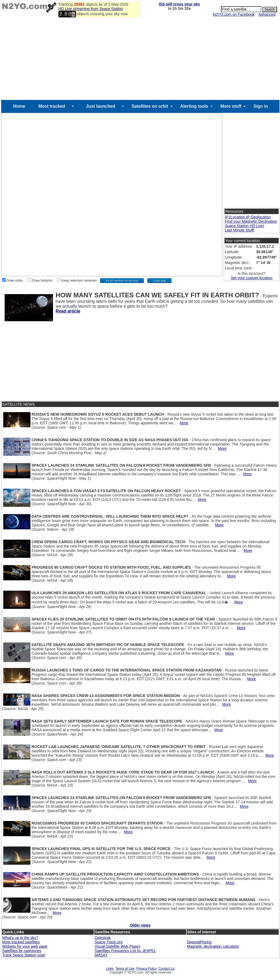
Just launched (101, 106)
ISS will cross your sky (179, 4)
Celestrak (103, 938)
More (184, 423)
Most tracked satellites (21, 942)
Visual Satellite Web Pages (117, 946)
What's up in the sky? (20, 938)
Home (19, 106)
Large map (159, 281)
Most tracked (52, 106)
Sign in (261, 106)
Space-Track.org (109, 942)
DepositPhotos (199, 942)
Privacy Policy (147, 969)
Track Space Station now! (24, 955)
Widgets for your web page (25, 946)
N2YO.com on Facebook (234, 14)
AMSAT (101, 955)
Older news (140, 925)
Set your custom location (252, 278)
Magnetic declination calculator (213, 946)
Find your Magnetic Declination (251, 221)
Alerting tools (194, 106)
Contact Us (167, 969)
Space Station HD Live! (245, 226)
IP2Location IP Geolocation (248, 217)
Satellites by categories (22, 951)
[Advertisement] (140, 59)
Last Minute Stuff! (240, 230)
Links (110, 969)
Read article (68, 311)
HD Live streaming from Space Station (91, 9)
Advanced (267, 14)
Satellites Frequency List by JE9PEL (125, 951)
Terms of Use (125, 969)
